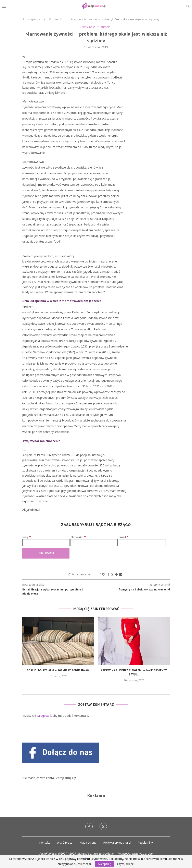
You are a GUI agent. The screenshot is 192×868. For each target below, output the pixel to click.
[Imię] (46, 543)
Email (124, 537)
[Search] (188, 6)
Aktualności (56, 19)
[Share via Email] (121, 574)
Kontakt (45, 842)
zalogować (44, 716)
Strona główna (31, 19)
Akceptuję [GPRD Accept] (105, 864)
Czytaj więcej (126, 864)
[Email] (142, 543)
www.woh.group (142, 853)
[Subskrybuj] (46, 553)
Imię (27, 537)
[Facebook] (89, 827)
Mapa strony (88, 842)
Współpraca (65, 842)
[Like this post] (104, 574)
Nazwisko (78, 537)
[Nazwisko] (94, 543)
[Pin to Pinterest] (116, 574)
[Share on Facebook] (108, 574)
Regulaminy (145, 842)
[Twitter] (103, 827)
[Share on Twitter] (112, 574)
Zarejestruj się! (66, 778)
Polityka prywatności (117, 842)
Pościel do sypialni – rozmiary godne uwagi (58, 670)
